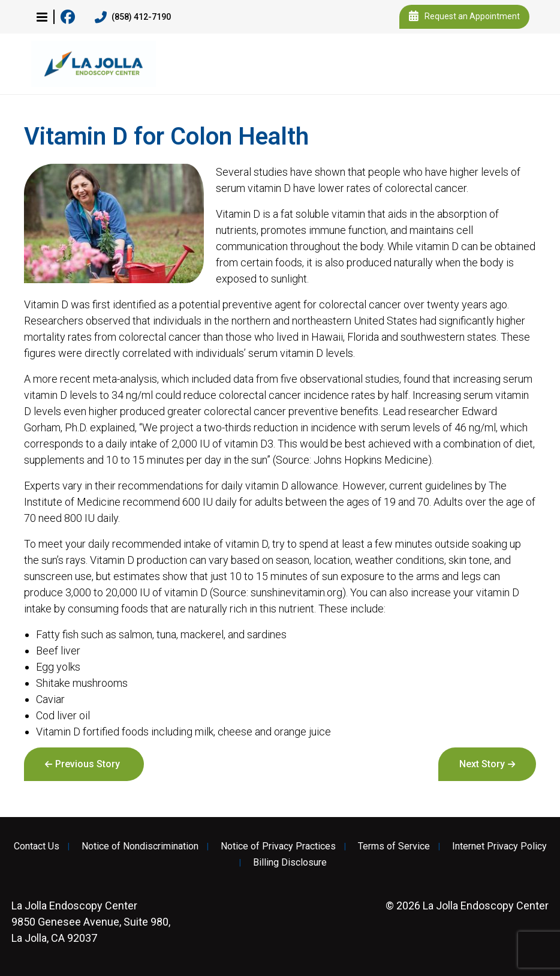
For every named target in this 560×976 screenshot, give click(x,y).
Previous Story (88, 764)
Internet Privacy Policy (499, 846)
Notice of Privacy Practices (278, 846)
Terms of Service (394, 846)
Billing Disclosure (290, 863)
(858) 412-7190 (133, 17)
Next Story (482, 764)
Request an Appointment (464, 17)
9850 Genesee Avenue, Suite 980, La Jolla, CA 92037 (91, 922)
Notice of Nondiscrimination (140, 846)
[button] (42, 17)
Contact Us (37, 846)
